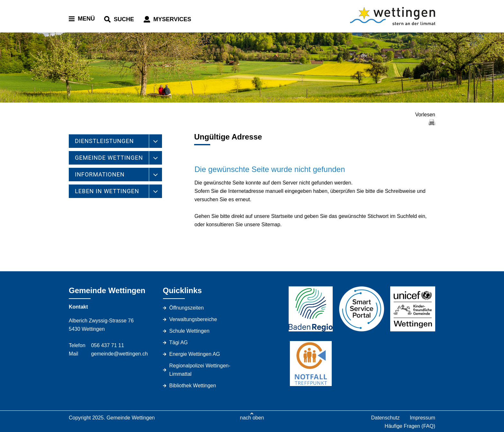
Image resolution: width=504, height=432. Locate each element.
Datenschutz (385, 418)
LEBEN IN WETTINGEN (107, 191)
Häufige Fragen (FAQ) (410, 426)
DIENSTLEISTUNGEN (104, 141)
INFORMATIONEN (100, 174)
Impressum (423, 418)
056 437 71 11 (107, 345)
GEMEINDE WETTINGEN (109, 158)
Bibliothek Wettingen (193, 386)
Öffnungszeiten (187, 308)
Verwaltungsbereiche (193, 319)
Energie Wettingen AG (195, 354)
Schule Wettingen (189, 331)
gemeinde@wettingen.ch (119, 354)
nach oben (252, 418)
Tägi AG (179, 342)
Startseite (282, 216)
